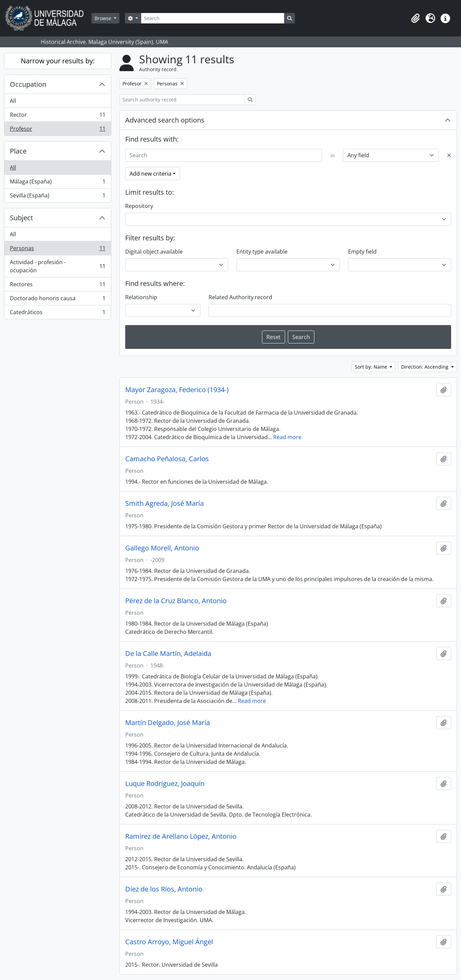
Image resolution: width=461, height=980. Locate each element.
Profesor (57, 130)
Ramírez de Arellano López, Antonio (181, 836)
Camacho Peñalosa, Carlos (167, 459)
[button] (415, 18)
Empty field (362, 252)
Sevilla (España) (57, 197)
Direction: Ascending (425, 367)
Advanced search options (165, 120)
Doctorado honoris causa (57, 300)
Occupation (28, 84)
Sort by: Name (372, 367)
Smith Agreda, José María (164, 503)
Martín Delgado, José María (168, 723)
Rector (57, 116)
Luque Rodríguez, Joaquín (165, 784)
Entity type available (262, 252)
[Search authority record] (182, 100)
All (13, 101)
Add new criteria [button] (151, 174)
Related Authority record (240, 297)
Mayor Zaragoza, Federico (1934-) (177, 390)
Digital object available (154, 252)
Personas (57, 250)
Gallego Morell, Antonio (162, 548)
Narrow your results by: (58, 61)
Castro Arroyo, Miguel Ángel (169, 942)
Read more (287, 437)
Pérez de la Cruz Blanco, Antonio (176, 601)
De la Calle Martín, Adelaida (168, 654)
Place (18, 151)
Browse (104, 18)
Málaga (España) (57, 183)
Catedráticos (57, 314)
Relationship (141, 297)
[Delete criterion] (449, 155)
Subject (21, 218)
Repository (139, 206)
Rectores (57, 286)
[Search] (213, 18)
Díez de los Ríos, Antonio (164, 889)
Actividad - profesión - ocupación (57, 266)
